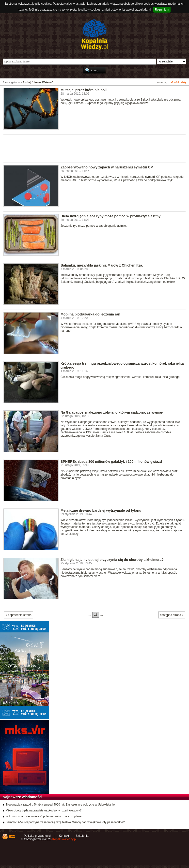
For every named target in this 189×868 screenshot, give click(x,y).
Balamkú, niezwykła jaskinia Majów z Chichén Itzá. (102, 265)
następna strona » (172, 615)
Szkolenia (82, 836)
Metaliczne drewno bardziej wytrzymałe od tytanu (101, 510)
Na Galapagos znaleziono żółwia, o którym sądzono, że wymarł (112, 412)
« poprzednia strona (18, 615)
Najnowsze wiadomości (23, 797)
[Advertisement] (93, 148)
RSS (12, 837)
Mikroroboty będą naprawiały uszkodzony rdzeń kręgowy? (44, 810)
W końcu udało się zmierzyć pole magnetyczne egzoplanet (44, 816)
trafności (174, 82)
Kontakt (64, 836)
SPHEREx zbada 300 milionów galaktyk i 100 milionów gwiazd (111, 462)
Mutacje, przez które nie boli (84, 90)
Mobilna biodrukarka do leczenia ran (90, 314)
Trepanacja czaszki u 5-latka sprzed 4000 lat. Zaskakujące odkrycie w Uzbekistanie (60, 805)
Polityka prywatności (37, 836)
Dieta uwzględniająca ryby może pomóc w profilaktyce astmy (110, 216)
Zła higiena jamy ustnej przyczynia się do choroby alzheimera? (112, 560)
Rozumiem (162, 10)
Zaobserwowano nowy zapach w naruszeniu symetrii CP (107, 167)
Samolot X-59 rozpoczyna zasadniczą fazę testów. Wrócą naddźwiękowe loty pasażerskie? (65, 822)
